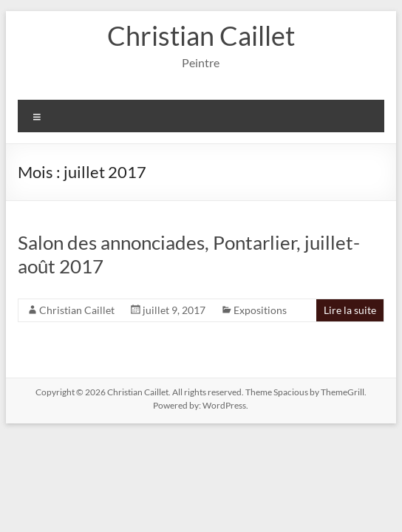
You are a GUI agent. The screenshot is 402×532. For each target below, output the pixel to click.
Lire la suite (350, 310)
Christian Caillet (201, 35)
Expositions (260, 310)
